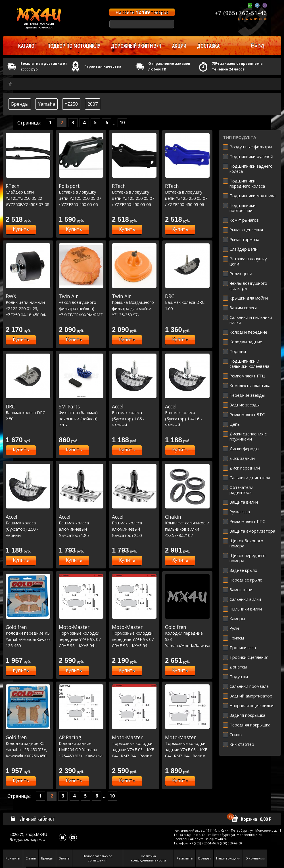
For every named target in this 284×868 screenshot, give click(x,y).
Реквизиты (185, 858)
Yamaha (47, 104)
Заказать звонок (251, 19)
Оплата (64, 858)
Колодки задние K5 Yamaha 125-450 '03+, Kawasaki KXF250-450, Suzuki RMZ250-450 (28, 749)
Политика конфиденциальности (148, 858)
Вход (257, 45)
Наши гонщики (228, 858)
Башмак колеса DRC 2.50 (28, 413)
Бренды (20, 104)
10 (122, 122)
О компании (255, 858)
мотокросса (34, 840)
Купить (21, 229)
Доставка (208, 46)
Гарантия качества (103, 66)
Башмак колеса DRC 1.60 (187, 302)
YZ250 (71, 104)
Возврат (205, 858)
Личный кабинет (33, 819)
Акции (179, 46)
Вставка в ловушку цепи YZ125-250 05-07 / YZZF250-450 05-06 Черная (81, 198)
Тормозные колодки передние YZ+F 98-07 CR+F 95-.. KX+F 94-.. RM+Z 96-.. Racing (81, 639)
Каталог (27, 46)
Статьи (31, 858)
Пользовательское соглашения (98, 858)
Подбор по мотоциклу (74, 46)
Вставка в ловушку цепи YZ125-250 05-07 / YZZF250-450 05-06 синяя (187, 198)
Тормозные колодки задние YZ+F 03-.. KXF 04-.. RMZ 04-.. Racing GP (187, 749)
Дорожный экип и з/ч (136, 46)
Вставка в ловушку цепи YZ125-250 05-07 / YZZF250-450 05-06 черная (134, 198)
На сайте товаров (142, 12)
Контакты (13, 858)
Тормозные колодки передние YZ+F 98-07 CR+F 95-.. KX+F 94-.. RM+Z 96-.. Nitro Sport (134, 639)
